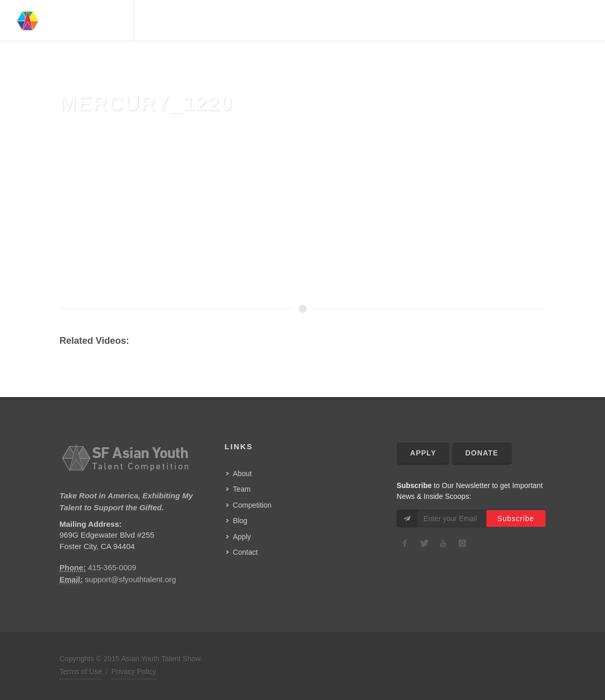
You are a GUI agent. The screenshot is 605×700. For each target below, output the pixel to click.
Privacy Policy (134, 672)
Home (328, 21)
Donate (482, 453)
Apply (242, 537)
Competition (480, 21)
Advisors (427, 21)
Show (526, 21)
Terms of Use (81, 672)
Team (391, 21)
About (360, 21)
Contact (563, 21)
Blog (240, 521)
